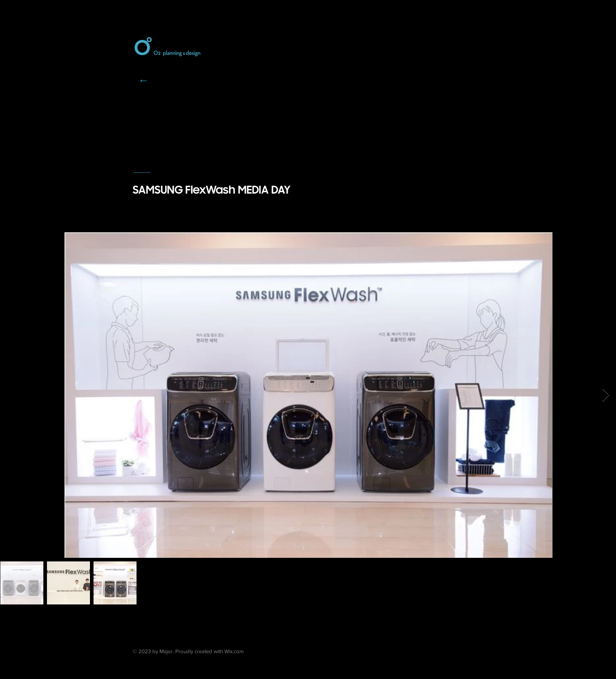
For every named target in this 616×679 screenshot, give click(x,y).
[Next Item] (606, 395)
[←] (144, 80)
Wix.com (234, 651)
